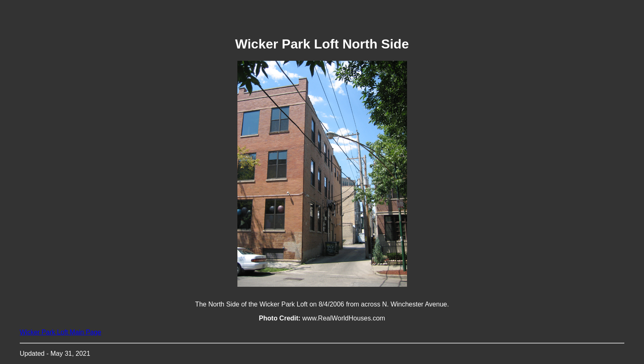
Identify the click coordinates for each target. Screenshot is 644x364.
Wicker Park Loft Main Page (60, 332)
